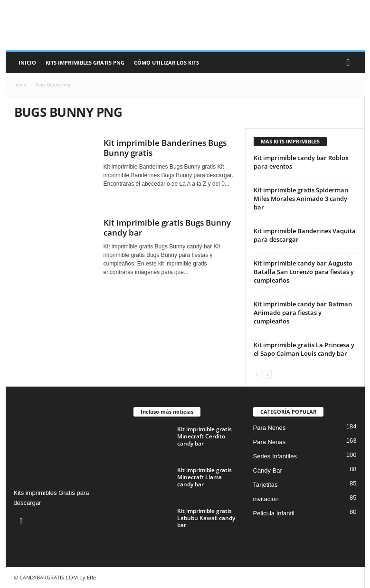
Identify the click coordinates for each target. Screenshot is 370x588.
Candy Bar (268, 470)
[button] (351, 63)
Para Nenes (270, 428)
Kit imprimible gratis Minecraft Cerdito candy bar (204, 436)
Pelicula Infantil (274, 513)
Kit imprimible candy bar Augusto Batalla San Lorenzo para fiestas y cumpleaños (304, 272)
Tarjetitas (266, 485)
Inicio (27, 62)
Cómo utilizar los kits (166, 62)
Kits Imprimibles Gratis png (85, 62)
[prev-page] (258, 374)
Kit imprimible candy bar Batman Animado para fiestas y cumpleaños (303, 313)
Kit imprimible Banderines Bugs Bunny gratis (165, 148)
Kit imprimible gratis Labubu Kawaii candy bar (206, 518)
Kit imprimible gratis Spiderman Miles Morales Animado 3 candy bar (301, 199)
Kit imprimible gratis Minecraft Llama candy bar (204, 477)
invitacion (266, 499)
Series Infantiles (275, 456)
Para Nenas (270, 442)
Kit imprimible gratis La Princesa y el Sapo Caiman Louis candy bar (304, 349)
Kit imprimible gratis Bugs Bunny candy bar (167, 228)
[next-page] (268, 374)
